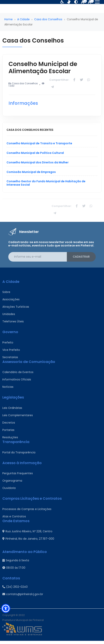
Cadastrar (81, 257)
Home (9, 19)
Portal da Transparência (19, 452)
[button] (6, 608)
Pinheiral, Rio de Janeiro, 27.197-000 (28, 539)
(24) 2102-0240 (15, 587)
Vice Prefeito (11, 350)
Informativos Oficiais (17, 379)
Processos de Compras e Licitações (27, 509)
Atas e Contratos (14, 516)
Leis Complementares (18, 415)
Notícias (8, 387)
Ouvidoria (9, 488)
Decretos (9, 423)
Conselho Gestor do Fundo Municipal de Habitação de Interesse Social (46, 183)
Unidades (9, 314)
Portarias (8, 430)
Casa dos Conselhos (48, 19)
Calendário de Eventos (18, 372)
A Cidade (23, 19)
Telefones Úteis (13, 321)
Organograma (12, 481)
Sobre (6, 292)
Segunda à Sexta (16, 560)
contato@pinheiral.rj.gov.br (23, 594)
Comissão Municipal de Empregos (31, 172)
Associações (11, 299)
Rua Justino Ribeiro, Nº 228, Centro (27, 531)
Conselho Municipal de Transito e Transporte (39, 143)
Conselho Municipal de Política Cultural (35, 153)
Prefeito (8, 342)
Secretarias (10, 357)
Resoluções (10, 437)
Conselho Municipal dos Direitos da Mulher (38, 162)
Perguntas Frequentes (18, 473)
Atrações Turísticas (16, 307)
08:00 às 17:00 (14, 568)
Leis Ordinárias (12, 408)
